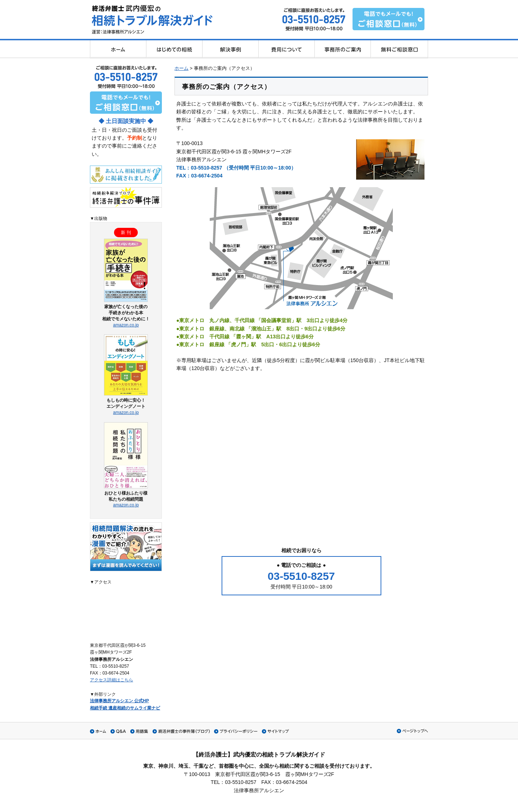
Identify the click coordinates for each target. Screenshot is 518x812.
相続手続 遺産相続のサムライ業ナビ (125, 708)
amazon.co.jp (126, 325)
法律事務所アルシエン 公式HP (119, 701)
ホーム (181, 68)
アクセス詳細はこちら (112, 680)
